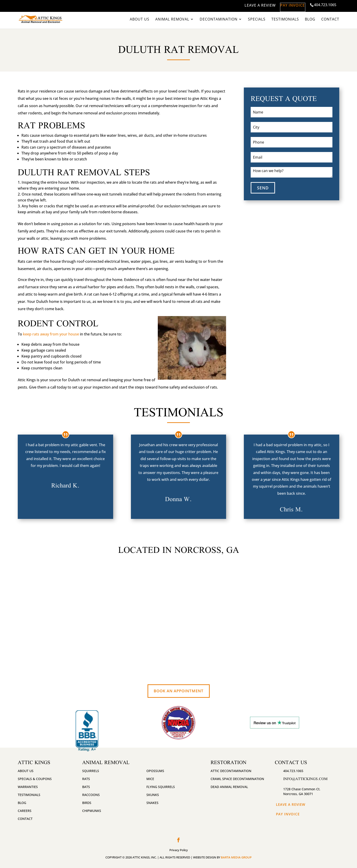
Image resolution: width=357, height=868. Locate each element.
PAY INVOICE (287, 5)
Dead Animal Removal (229, 787)
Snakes (152, 803)
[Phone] (292, 142)
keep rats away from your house (51, 334)
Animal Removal (172, 20)
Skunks (153, 795)
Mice (150, 779)
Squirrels (91, 771)
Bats (86, 787)
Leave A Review (291, 804)
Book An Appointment (179, 691)
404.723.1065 (325, 5)
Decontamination (219, 20)
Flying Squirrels (161, 787)
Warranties (28, 787)
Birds (87, 803)
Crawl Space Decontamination (237, 779)
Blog (310, 20)
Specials (257, 20)
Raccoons (91, 795)
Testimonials (285, 20)
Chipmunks (92, 811)
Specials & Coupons (35, 779)
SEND (263, 188)
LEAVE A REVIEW (249, 5)
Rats (86, 779)
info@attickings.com (305, 779)
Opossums (155, 771)
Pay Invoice (288, 814)
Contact (330, 20)
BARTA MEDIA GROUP (236, 857)
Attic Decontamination (231, 771)
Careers (25, 811)
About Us (140, 20)
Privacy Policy (179, 850)
